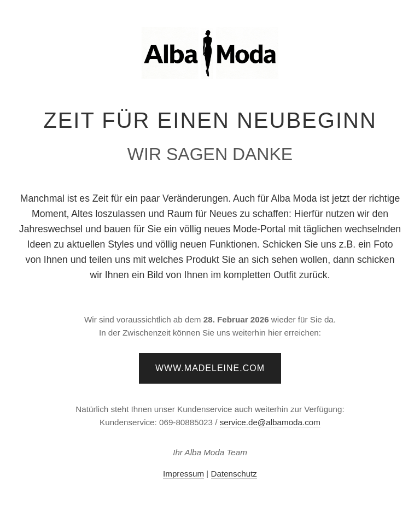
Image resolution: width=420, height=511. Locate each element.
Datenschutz (234, 474)
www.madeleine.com (210, 368)
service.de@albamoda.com (270, 422)
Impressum (183, 474)
